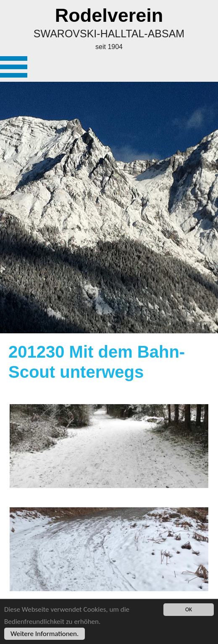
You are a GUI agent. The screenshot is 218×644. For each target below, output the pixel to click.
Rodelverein (109, 15)
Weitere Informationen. (45, 634)
